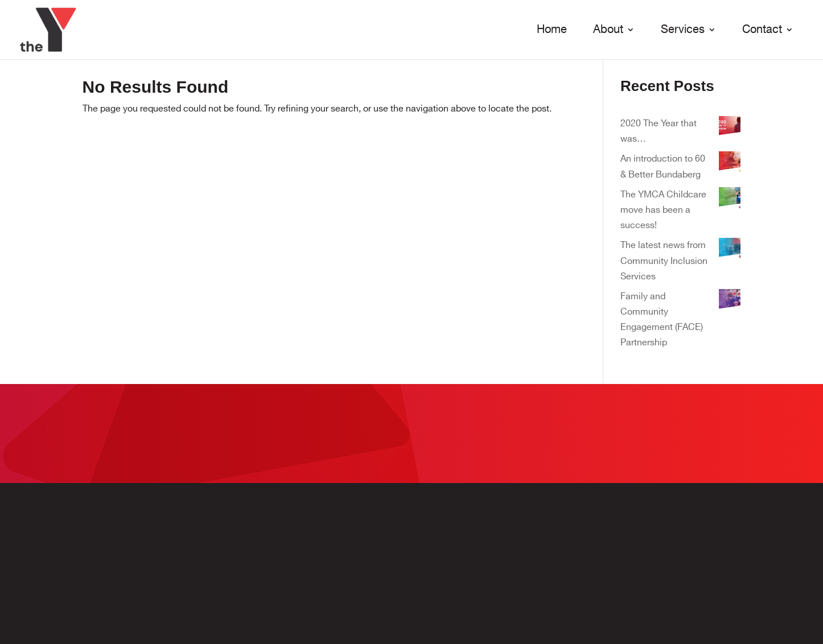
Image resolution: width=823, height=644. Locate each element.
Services (683, 30)
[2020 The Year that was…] (730, 129)
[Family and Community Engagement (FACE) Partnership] (730, 302)
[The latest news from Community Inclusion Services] (730, 251)
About (608, 30)
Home (552, 30)
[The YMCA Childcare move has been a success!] (730, 201)
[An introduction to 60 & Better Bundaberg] (730, 165)
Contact (762, 30)
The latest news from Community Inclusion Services (664, 261)
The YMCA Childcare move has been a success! (663, 210)
